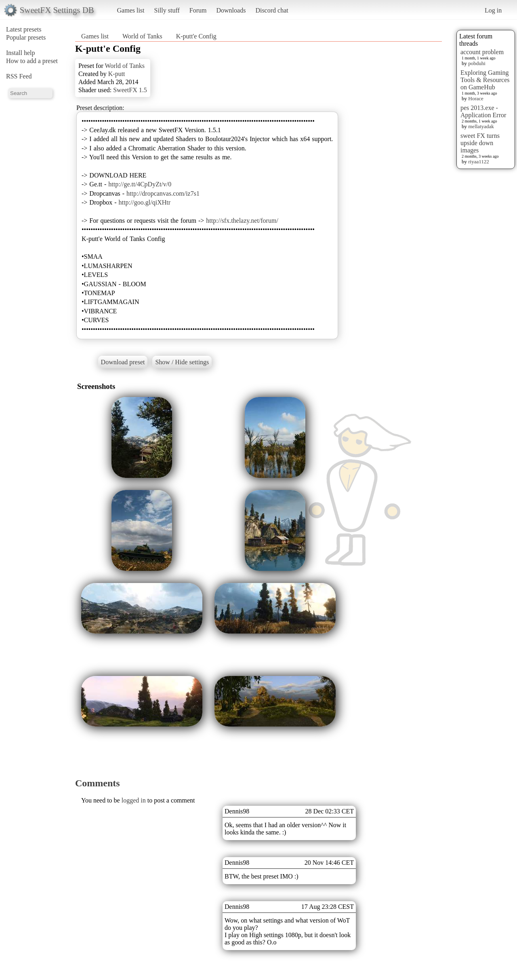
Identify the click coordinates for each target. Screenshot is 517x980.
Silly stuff (167, 10)
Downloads (231, 10)
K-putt (117, 74)
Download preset (123, 362)
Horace (476, 98)
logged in (134, 800)
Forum (198, 10)
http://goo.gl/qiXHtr (145, 202)
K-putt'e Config (196, 36)
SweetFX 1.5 (130, 90)
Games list (131, 10)
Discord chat (272, 10)
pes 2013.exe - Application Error (483, 111)
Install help (21, 53)
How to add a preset (32, 61)
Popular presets (26, 37)
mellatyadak (481, 126)
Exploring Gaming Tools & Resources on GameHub (485, 80)
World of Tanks (142, 36)
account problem (482, 52)
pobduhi (477, 63)
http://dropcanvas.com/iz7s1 (163, 193)
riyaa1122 (479, 162)
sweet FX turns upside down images (480, 143)
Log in (493, 10)
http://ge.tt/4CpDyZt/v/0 (140, 184)
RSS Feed (19, 76)
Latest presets (24, 29)
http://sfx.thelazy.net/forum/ (242, 221)
